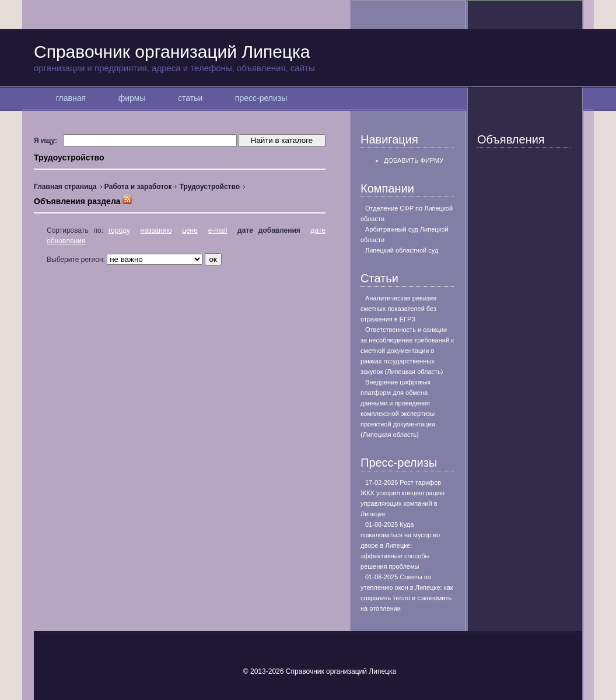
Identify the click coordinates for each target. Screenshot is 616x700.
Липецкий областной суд (402, 250)
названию (156, 230)
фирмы (132, 98)
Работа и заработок (138, 187)
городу (119, 230)
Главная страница (65, 187)
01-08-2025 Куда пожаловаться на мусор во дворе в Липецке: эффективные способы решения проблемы (400, 545)
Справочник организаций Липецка (308, 58)
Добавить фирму (414, 160)
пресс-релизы (261, 98)
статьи (190, 98)
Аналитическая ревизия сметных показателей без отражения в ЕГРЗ (398, 309)
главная (71, 98)
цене (190, 230)
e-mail (218, 230)
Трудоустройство (210, 187)
